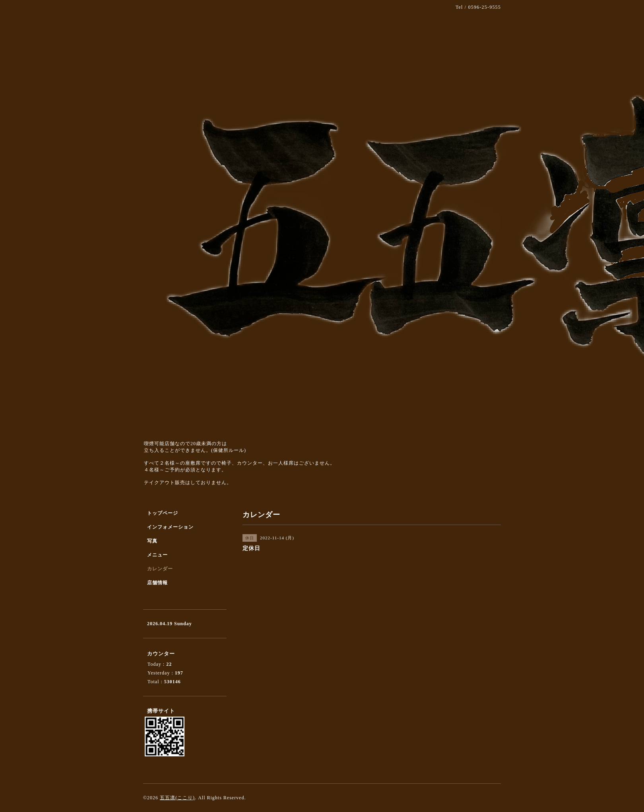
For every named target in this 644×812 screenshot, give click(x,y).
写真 (152, 541)
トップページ (163, 513)
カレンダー (160, 569)
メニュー (157, 555)
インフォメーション (170, 527)
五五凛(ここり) (177, 798)
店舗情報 (157, 583)
